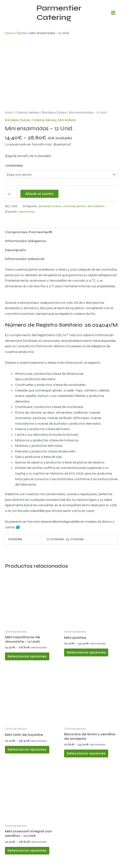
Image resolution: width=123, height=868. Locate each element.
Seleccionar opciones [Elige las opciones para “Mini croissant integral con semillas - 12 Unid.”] (27, 850)
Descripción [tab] (16, 250)
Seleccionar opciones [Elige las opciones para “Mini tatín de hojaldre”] (27, 749)
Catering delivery (27, 112)
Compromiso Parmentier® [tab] (28, 232)
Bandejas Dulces (54, 112)
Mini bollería (67, 120)
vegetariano (26, 212)
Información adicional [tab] (25, 259)
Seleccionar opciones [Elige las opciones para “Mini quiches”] (86, 652)
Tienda (21, 33)
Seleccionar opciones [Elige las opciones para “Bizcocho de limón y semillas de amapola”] (86, 753)
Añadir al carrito (39, 194)
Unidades (14, 166)
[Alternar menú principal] (113, 13)
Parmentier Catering (59, 13)
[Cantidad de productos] (11, 194)
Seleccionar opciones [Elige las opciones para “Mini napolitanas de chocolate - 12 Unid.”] (27, 656)
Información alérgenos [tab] (26, 241)
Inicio (9, 33)
